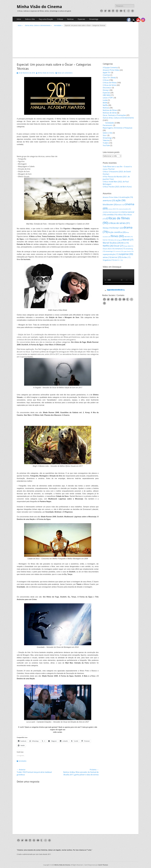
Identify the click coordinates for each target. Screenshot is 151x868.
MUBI (105, 103)
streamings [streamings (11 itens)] (110, 251)
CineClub (106, 75)
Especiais (81, 19)
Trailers (106, 143)
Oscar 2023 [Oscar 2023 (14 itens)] (109, 249)
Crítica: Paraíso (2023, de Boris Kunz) (117, 187)
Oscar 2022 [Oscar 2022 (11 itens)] (129, 246)
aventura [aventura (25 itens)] (109, 200)
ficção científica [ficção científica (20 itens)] (117, 232)
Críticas (60, 19)
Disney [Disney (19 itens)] (107, 228)
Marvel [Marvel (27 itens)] (128, 240)
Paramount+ (108, 125)
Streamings (94, 19)
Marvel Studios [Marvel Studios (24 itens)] (112, 243)
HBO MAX (106, 95)
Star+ (105, 135)
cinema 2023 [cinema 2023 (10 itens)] (113, 209)
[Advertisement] (75, 43)
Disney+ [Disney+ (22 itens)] (118, 228)
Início (19, 19)
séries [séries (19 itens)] (107, 257)
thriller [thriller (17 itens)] (126, 257)
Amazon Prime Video (111, 70)
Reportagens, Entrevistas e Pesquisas (118, 128)
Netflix (105, 105)
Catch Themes (103, 865)
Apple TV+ (107, 73)
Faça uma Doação (46, 19)
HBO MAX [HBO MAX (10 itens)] (128, 237)
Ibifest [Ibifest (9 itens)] (113, 240)
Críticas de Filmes (110, 83)
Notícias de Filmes (110, 110)
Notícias (70, 19)
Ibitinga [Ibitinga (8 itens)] (119, 240)
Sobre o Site (30, 19)
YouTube (106, 145)
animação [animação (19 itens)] (127, 197)
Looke (105, 100)
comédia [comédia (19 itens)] (112, 215)
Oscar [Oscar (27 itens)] (118, 246)
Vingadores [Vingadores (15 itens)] (108, 260)
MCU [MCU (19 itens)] (125, 243)
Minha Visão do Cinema (39, 7)
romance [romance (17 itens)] (120, 249)
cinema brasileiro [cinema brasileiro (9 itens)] (125, 209)
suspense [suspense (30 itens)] (126, 254)
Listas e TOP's (108, 98)
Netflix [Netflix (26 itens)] (108, 246)
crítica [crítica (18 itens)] (122, 215)
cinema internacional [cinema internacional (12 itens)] (112, 212)
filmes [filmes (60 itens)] (117, 236)
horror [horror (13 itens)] (106, 240)
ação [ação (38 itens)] (121, 200)
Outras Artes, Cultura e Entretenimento (38, 25)
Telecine (106, 140)
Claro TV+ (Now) (109, 78)
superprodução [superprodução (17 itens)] (111, 254)
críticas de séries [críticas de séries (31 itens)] (119, 223)
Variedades (58, 25)
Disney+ (106, 90)
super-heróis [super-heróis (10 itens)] (128, 251)
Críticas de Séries (110, 85)
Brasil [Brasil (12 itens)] (121, 205)
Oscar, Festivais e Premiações (114, 115)
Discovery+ (107, 88)
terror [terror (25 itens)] (117, 257)
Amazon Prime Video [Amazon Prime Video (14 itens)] (112, 197)
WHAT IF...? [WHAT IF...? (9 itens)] (119, 260)
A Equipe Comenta (110, 68)
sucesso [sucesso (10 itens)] (119, 251)
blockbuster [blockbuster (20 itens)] (110, 204)
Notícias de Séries (110, 113)
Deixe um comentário (65, 73)
